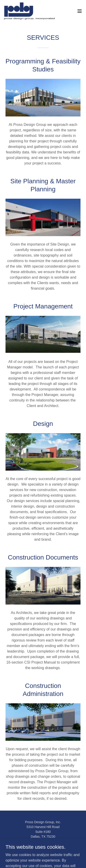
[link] (29, 11)
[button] (80, 11)
